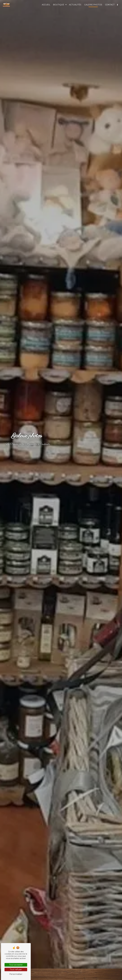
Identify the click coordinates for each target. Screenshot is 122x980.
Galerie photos (93, 5)
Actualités (75, 5)
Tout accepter (16, 965)
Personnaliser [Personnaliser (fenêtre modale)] (16, 974)
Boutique (59, 5)
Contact (110, 5)
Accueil (46, 5)
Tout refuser (16, 969)
